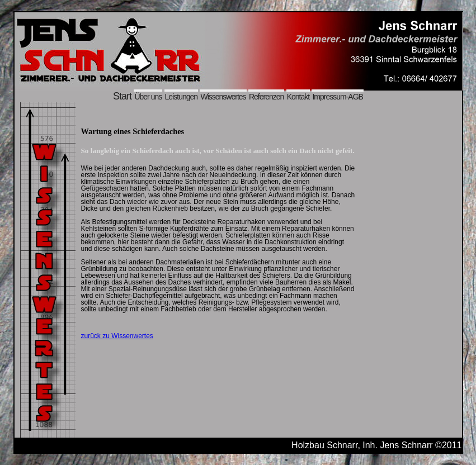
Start (122, 96)
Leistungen (182, 97)
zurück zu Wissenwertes (117, 336)
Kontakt (298, 97)
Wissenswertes (223, 97)
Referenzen (266, 97)
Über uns (148, 97)
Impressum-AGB (337, 97)
